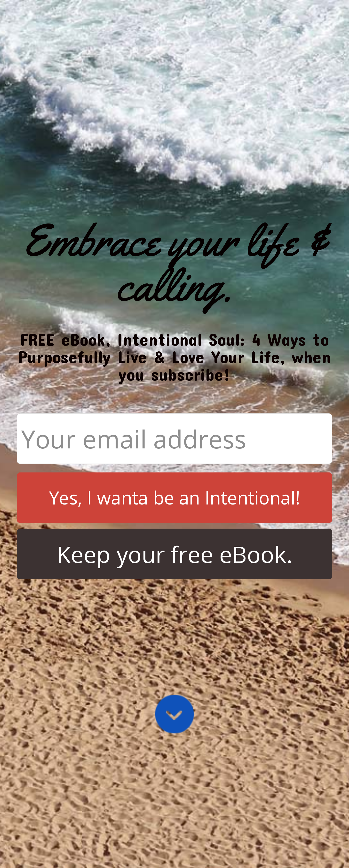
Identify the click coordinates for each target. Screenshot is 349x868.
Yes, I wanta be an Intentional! (175, 498)
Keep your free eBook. (175, 554)
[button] (175, 263)
